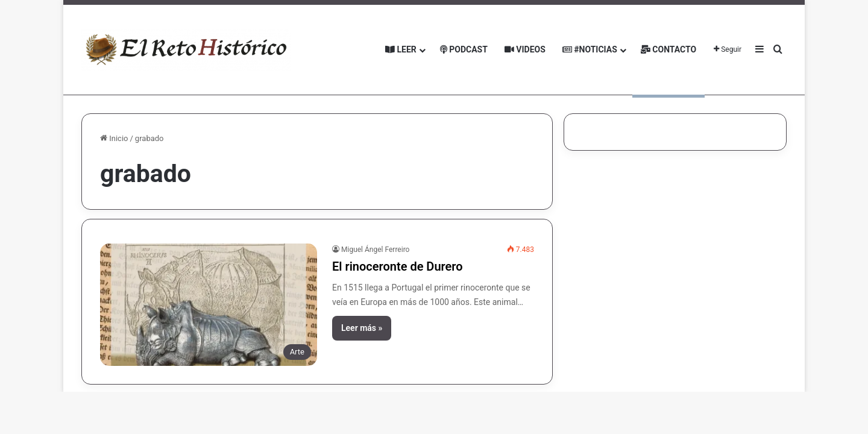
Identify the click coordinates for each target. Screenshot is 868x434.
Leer (401, 49)
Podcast (464, 49)
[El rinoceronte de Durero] (209, 305)
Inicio (114, 138)
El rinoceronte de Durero (398, 266)
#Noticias (590, 49)
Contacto (668, 49)
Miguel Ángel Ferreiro (375, 250)
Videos (525, 49)
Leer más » (362, 328)
